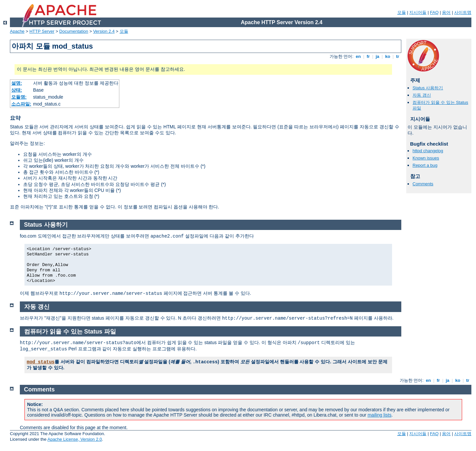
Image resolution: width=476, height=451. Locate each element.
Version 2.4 (104, 31)
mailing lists (379, 415)
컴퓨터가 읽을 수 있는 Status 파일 (70, 332)
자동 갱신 (422, 95)
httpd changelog (428, 151)
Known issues (426, 158)
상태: (17, 90)
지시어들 (418, 12)
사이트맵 (463, 12)
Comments (423, 184)
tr (398, 56)
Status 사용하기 (428, 88)
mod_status (41, 362)
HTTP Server (42, 31)
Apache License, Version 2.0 (75, 439)
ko (388, 56)
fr (368, 56)
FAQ (434, 12)
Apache (17, 31)
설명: (17, 83)
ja (377, 56)
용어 (446, 12)
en (358, 56)
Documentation (74, 31)
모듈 (402, 12)
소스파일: (21, 104)
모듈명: (19, 97)
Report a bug (425, 165)
